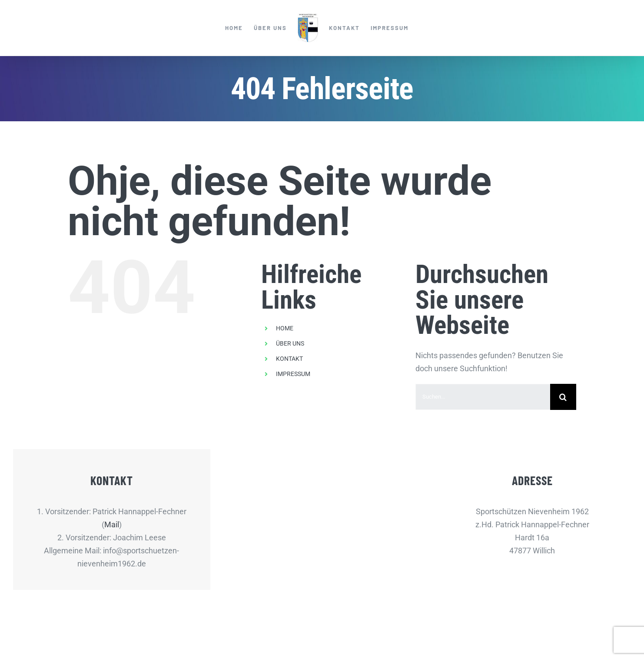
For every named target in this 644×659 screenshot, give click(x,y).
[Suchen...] (483, 397)
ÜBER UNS (290, 343)
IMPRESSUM (293, 374)
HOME (285, 328)
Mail (112, 524)
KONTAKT (289, 359)
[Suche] (563, 397)
